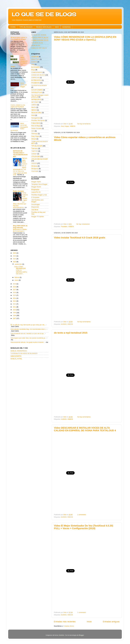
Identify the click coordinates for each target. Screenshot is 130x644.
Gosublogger (36, 204)
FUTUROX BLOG (37, 43)
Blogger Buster (36, 187)
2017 (15, 290)
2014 (15, 298)
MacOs (34, 107)
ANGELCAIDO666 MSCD (40, 40)
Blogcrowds (35, 207)
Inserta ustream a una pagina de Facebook (18, 106)
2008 (15, 315)
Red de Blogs (36, 126)
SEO (57, 27)
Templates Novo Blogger (39, 184)
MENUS (34, 110)
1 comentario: (82, 515)
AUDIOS (64, 324)
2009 (15, 313)
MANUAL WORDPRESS (19, 351)
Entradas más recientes (65, 622)
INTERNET (35, 102)
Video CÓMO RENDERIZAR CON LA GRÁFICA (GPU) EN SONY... (21, 270)
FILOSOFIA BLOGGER (39, 86)
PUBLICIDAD (36, 123)
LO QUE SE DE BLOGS (44, 14)
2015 (15, 295)
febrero (17, 277)
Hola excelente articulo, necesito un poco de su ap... (28, 334)
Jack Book (35, 210)
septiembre (19, 264)
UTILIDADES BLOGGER (40, 159)
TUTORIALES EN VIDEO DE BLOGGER (24, 353)
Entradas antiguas (111, 622)
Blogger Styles (36, 182)
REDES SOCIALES (44, 27)
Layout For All (36, 192)
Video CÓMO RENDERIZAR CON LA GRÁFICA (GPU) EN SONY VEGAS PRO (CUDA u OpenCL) (85, 38)
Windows (34, 166)
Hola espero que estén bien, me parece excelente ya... (28, 338)
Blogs (33, 70)
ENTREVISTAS (36, 80)
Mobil (33, 115)
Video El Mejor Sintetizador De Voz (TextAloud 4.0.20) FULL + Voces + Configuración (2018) (84, 527)
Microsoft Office (36, 113)
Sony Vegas (65, 126)
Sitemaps (34, 134)
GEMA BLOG (36, 45)
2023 (15, 253)
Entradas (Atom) (69, 626)
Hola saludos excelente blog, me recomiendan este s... (28, 329)
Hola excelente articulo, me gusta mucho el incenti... (28, 342)
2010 (15, 310)
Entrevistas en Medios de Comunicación (20, 230)
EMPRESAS (35, 78)
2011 (15, 307)
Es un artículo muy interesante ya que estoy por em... (28, 325)
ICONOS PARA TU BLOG (40, 38)
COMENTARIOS (37, 72)
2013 (15, 301)
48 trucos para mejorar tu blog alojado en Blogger (19, 38)
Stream (34, 139)
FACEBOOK (35, 83)
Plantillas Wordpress (38, 120)
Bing (33, 64)
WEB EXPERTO (16, 356)
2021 (15, 259)
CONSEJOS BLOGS (38, 75)
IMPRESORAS (36, 100)
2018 (15, 287)
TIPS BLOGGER (26, 27)
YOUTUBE (35, 171)
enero (17, 280)
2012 (15, 304)
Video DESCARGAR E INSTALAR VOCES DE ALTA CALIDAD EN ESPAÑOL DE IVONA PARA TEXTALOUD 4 (85, 429)
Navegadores (36, 118)
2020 (15, 262)
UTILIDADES (36, 156)
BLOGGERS (36, 67)
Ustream (34, 154)
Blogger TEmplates (38, 217)
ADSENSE (67, 27)
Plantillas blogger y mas (39, 195)
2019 (15, 284)
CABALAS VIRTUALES (39, 48)
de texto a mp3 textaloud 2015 (71, 333)
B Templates (35, 197)
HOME (13, 27)
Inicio (89, 622)
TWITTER (35, 151)
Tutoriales (64, 227)
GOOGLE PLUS (37, 92)
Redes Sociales (18, 191)
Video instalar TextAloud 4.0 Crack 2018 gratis (80, 238)
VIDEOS (72, 126)
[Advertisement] (87, 60)
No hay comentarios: (84, 124)
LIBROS (34, 105)
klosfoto (62, 635)
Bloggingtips (35, 190)
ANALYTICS (35, 59)
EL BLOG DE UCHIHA (39, 35)
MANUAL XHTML (16, 359)
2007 (15, 318)
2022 (15, 256)
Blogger (81, 635)
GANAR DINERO (37, 90)
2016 (15, 293)
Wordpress (35, 169)
